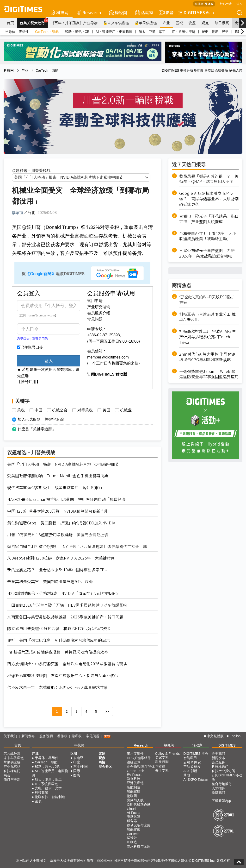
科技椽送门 (12, 771)
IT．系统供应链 (184, 31)
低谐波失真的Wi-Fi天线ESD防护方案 (207, 300)
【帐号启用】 (29, 382)
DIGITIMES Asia (196, 12)
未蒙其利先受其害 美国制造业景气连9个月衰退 (50, 582)
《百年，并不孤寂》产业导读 (74, 23)
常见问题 (95, 319)
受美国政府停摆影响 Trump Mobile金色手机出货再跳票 (58, 476)
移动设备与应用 (139, 825)
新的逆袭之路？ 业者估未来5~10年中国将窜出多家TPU (57, 570)
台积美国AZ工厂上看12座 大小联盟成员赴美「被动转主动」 (208, 236)
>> (107, 711)
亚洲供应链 (135, 783)
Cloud (131, 809)
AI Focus (133, 813)
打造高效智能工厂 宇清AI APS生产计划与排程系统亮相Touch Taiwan (207, 337)
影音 (166, 13)
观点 (205, 23)
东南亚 (78, 758)
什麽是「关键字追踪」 (37, 429)
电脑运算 (134, 817)
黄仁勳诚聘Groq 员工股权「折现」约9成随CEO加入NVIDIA (61, 523)
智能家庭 (134, 792)
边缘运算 (134, 762)
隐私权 (77, 736)
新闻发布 (28, 736)
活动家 (144, 12)
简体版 (209, 4)
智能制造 (134, 787)
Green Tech (135, 771)
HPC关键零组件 (139, 758)
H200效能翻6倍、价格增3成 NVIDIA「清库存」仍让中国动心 (63, 593)
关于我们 (10, 736)
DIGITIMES (227, 745)
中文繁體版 (215, 736)
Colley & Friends (168, 754)
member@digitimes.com (108, 357)
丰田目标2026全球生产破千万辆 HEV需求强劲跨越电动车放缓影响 (67, 605)
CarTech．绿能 (47, 31)
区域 (179, 23)
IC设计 (132, 838)
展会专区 (105, 767)
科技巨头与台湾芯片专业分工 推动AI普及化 (208, 317)
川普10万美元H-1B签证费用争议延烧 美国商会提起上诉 (58, 535)
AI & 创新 (190, 771)
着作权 (62, 736)
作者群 (160, 766)
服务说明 (46, 736)
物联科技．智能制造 (50, 797)
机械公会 (60, 410)
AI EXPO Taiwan (196, 780)
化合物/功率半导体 (141, 767)
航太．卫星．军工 (152, 31)
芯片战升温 (12, 754)
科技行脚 (162, 762)
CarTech (133, 834)
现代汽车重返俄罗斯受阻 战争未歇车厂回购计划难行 (55, 487)
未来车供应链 (116, 23)
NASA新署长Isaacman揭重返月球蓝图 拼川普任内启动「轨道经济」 (68, 499)
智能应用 (190, 758)
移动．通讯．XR (77, 31)
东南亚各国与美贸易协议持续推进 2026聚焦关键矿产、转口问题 (65, 617)
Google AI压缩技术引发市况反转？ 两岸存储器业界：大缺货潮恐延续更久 (209, 199)
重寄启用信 (40, 339)
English (235, 736)
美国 (106, 410)
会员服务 (218, 762)
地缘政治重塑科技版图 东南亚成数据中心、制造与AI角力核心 (63, 676)
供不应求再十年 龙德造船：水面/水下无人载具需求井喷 (58, 687)
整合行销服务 (222, 784)
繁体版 (199, 4)
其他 (187, 775)
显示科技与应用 (139, 846)
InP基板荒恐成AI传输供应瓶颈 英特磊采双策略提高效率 (58, 652)
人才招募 (218, 788)
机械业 (126, 410)
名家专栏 (162, 757)
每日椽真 (222, 23)
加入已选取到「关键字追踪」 (43, 419)
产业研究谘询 (99, 307)
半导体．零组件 (17, 31)
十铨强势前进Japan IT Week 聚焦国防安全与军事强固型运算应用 (209, 374)
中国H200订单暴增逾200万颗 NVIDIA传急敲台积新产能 (58, 511)
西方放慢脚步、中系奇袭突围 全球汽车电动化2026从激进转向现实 (67, 664)
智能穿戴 (134, 830)
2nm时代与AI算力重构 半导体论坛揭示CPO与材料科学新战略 (207, 357)
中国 (38, 410)
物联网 (132, 796)
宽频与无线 (135, 800)
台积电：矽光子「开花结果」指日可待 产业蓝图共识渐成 (209, 219)
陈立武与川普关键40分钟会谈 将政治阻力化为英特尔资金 (59, 628)
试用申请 (95, 301)
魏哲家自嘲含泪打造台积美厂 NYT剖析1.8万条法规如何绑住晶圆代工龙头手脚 (77, 546)
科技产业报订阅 (223, 771)
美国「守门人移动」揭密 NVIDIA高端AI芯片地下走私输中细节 (63, 464)
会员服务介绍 (99, 313)
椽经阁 (118, 12)
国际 (77, 771)
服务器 (132, 821)
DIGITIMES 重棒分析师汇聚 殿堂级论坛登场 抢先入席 (202, 70)
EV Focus (134, 775)
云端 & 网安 (192, 762)
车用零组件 (135, 754)
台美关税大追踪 (34, 22)
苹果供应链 (146, 23)
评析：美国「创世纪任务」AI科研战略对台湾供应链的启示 (59, 640)
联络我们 (218, 793)
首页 (10, 23)
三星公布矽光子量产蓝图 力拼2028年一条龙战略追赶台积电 (207, 253)
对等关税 (85, 410)
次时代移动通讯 (139, 805)
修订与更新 (12, 780)
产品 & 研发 (192, 767)
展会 (7, 775)
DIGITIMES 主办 (196, 754)
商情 (238, 23)
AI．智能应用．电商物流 (114, 31)
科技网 (59, 12)
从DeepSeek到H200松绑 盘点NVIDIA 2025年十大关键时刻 (61, 558)
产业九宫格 (12, 767)
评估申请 (226, 3)
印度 (77, 762)
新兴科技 (134, 779)
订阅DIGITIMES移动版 (227, 777)
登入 (239, 3)
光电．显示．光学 (215, 31)
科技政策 (42, 793)
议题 (192, 23)
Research (89, 12)
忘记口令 (23, 339)
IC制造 (132, 842)
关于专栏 (162, 770)
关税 (21, 410)
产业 (166, 23)
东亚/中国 (80, 767)
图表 (38, 801)
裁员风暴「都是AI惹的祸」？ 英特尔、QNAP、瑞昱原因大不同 (209, 179)
